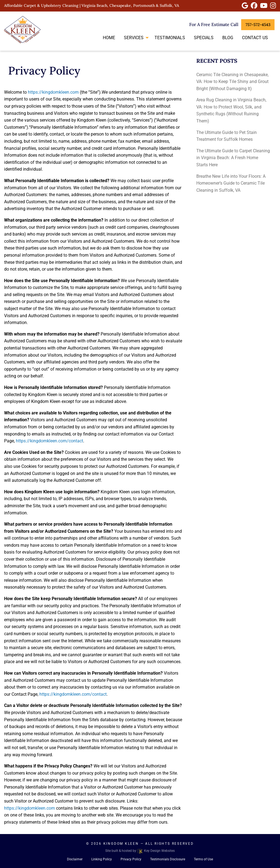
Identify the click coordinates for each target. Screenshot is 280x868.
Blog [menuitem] (228, 38)
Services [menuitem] (134, 38)
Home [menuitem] (109, 38)
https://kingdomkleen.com (53, 92)
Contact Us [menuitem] (255, 38)
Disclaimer (75, 859)
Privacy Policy (131, 859)
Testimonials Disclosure (168, 859)
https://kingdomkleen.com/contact (49, 441)
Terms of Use (203, 859)
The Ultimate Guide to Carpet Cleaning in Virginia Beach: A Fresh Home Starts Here (233, 158)
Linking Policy (102, 859)
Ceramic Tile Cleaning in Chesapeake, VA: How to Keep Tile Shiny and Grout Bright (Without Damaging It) (232, 82)
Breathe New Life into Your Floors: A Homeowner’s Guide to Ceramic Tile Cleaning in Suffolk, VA (231, 183)
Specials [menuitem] (204, 38)
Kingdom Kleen (121, 844)
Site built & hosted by (140, 851)
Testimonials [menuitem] (170, 38)
